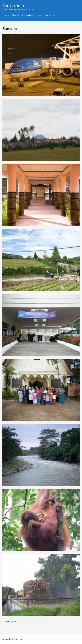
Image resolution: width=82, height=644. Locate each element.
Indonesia (13, 6)
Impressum (49, 15)
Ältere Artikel (9, 622)
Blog (39, 15)
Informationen (28, 15)
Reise (5, 15)
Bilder (15, 15)
